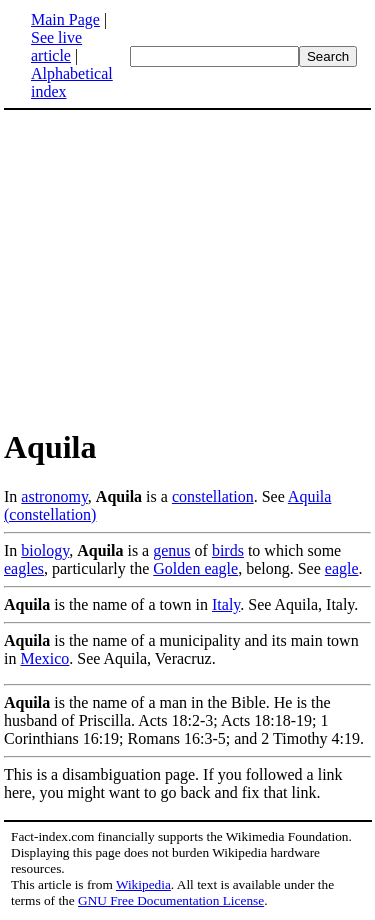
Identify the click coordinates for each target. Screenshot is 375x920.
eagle (342, 568)
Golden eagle (195, 568)
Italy (226, 604)
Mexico (44, 658)
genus (171, 550)
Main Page (65, 19)
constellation (213, 496)
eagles (24, 568)
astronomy (54, 496)
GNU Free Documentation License (171, 900)
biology (45, 550)
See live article (56, 46)
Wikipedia (143, 884)
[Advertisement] (188, 268)
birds (228, 550)
